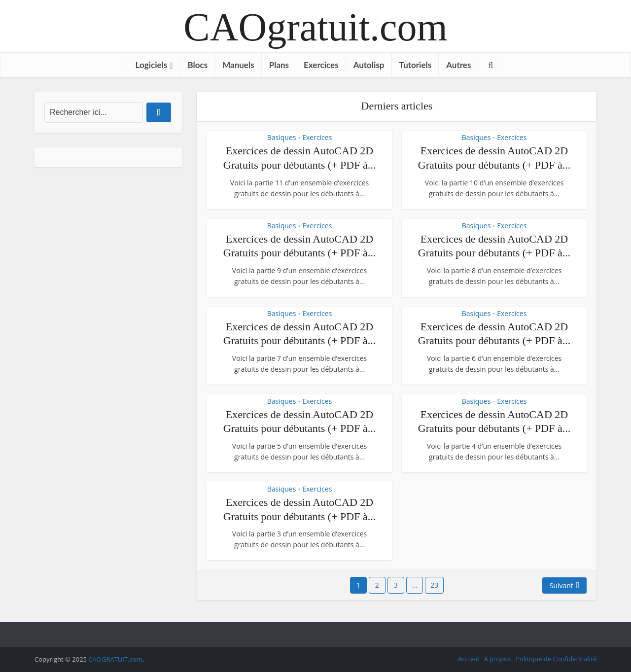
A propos (497, 659)
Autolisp (369, 65)
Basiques (282, 137)
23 (434, 585)
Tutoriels (416, 65)
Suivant (561, 585)
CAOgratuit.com (315, 27)
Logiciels (152, 65)
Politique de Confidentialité (556, 659)
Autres (458, 65)
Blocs (198, 65)
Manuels (238, 65)
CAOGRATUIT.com (115, 659)
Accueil (469, 659)
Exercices (321, 65)
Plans (279, 65)
